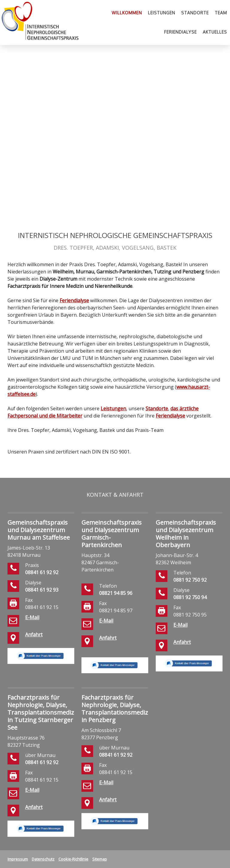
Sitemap (100, 859)
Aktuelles (215, 32)
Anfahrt (34, 634)
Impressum (18, 859)
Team (221, 13)
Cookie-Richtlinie (73, 859)
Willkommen (127, 13)
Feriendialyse (180, 32)
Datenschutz (43, 859)
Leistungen (162, 13)
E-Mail (32, 617)
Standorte (195, 13)
